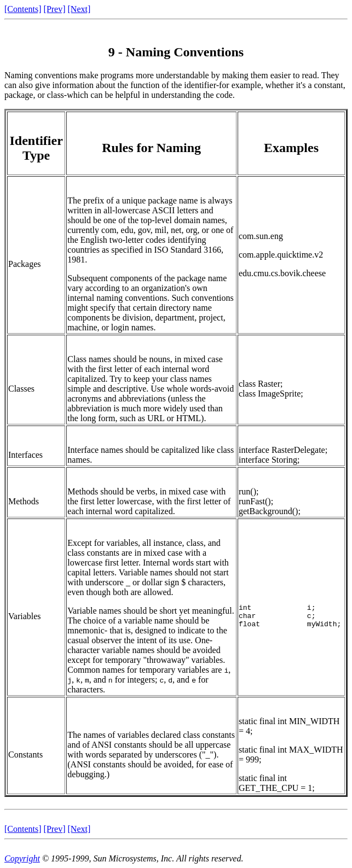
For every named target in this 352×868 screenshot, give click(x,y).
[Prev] (55, 9)
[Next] (79, 9)
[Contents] (23, 9)
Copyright (22, 858)
